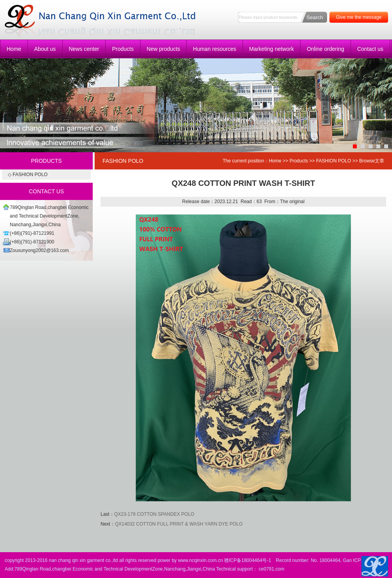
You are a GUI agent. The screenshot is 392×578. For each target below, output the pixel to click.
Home (14, 49)
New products (164, 49)
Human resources (215, 49)
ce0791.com (271, 569)
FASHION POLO (334, 161)
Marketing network (272, 49)
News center (84, 49)
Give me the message (359, 17)
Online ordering (325, 49)
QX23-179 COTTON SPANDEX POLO (154, 514)
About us (45, 49)
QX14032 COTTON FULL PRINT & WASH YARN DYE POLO (179, 524)
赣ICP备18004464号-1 (248, 560)
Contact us (370, 49)
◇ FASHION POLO (28, 175)
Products (123, 49)
